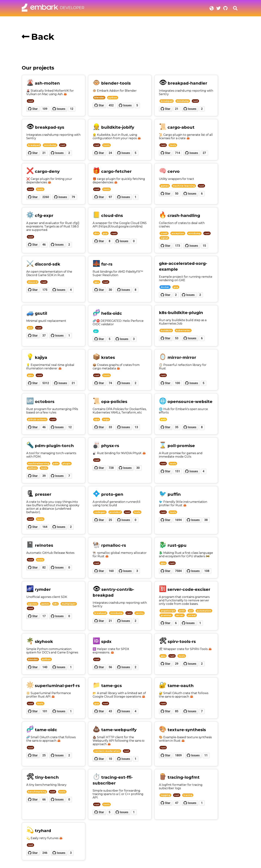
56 (110, 667)
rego (106, 419)
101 (45, 711)
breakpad (167, 101)
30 (110, 290)
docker (165, 287)
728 (111, 468)
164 (45, 527)
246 (45, 853)
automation (204, 611)
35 (177, 427)
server (180, 615)
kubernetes (183, 330)
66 (44, 799)
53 (177, 338)
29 (177, 664)
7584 (178, 571)
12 (72, 109)
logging (165, 795)
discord (33, 282)
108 (207, 571)
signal (164, 238)
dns (97, 233)
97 (110, 197)
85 (177, 711)
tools (106, 145)
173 (178, 246)
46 (44, 245)
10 (110, 759)
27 (204, 153)
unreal (192, 615)
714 (178, 153)
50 (177, 194)
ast (191, 611)
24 (110, 153)
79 (73, 197)
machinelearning (39, 463)
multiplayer (69, 604)
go (96, 331)
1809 (178, 755)
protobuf (115, 512)
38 (206, 520)
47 (177, 803)
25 (110, 520)
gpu (97, 282)
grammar (166, 615)
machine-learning (184, 186)
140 (45, 667)
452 (111, 105)
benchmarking (37, 792)
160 (111, 571)
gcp (105, 233)
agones (33, 604)
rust (30, 101)
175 (45, 290)
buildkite (166, 330)
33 (110, 427)
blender (99, 98)
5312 (46, 383)
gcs (30, 328)
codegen (100, 512)
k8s (55, 604)
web (163, 419)
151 (178, 471)
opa (97, 419)
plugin (67, 463)
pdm (56, 463)
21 (177, 109)
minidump (183, 101)
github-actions (37, 419)
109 (45, 109)
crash (164, 233)
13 (136, 427)
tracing (188, 795)
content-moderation (107, 751)
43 (110, 711)
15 (204, 246)
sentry (140, 613)
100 (178, 383)
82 (44, 568)
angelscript (168, 611)
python (113, 98)
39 (44, 476)
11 (206, 755)
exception (178, 233)
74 (110, 383)
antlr (182, 611)
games (165, 186)
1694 (178, 520)
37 (44, 336)
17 (44, 616)
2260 (46, 197)
